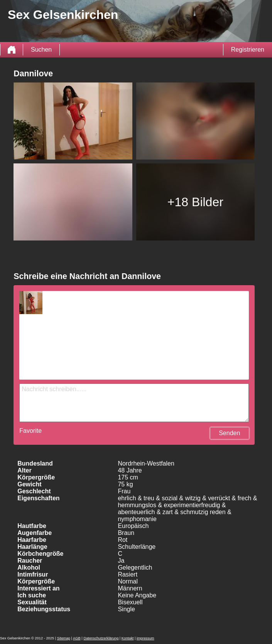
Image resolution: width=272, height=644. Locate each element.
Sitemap (64, 638)
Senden (229, 433)
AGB (77, 638)
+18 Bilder (195, 202)
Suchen (41, 50)
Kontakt (128, 638)
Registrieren (248, 50)
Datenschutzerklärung (101, 638)
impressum (145, 638)
